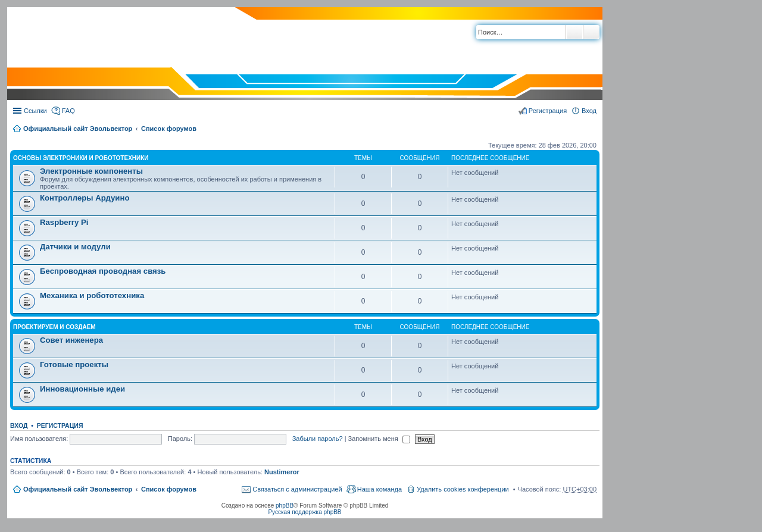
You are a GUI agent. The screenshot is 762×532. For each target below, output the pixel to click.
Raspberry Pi (64, 222)
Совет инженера (71, 340)
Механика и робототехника (92, 295)
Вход (19, 425)
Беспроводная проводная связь (103, 271)
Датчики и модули (75, 247)
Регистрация (60, 425)
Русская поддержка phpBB (305, 512)
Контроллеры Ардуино (85, 198)
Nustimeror (282, 472)
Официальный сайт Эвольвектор (78, 129)
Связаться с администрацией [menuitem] (297, 489)
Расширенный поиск (591, 32)
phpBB (285, 506)
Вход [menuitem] (589, 111)
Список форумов (169, 129)
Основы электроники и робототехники (81, 158)
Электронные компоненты (91, 171)
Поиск (574, 32)
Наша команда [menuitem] (380, 489)
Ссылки (35, 111)
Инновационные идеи (82, 389)
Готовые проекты (74, 364)
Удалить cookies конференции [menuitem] (463, 489)
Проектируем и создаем (54, 327)
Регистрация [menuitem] (548, 111)
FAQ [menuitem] (68, 111)
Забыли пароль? (318, 439)
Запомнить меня (379, 439)
